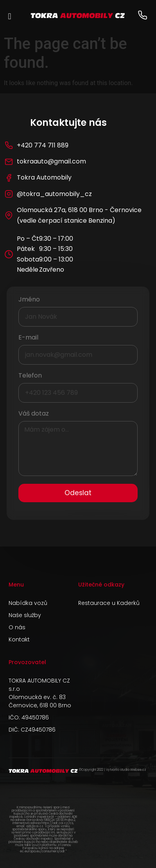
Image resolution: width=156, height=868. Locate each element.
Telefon (30, 376)
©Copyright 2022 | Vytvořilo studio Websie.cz (113, 770)
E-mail (28, 338)
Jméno (29, 300)
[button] (10, 16)
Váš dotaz (34, 414)
